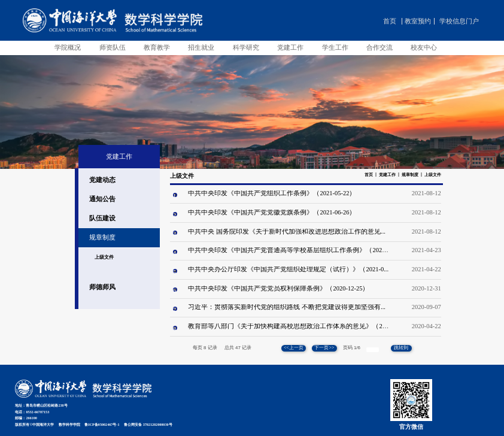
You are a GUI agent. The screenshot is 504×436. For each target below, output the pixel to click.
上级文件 (433, 175)
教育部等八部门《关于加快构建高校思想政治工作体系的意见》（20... (289, 326)
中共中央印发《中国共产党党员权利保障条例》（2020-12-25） (278, 288)
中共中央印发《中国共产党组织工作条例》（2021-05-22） (272, 193)
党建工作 (387, 175)
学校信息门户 (459, 21)
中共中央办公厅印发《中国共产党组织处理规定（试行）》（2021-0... (288, 269)
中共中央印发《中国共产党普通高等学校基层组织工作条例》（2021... (289, 250)
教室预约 (418, 21)
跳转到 (402, 348)
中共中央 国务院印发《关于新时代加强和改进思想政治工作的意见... (287, 231)
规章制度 (410, 175)
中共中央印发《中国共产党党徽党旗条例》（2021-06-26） (272, 212)
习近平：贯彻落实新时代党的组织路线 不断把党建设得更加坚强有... (287, 307)
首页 (390, 21)
